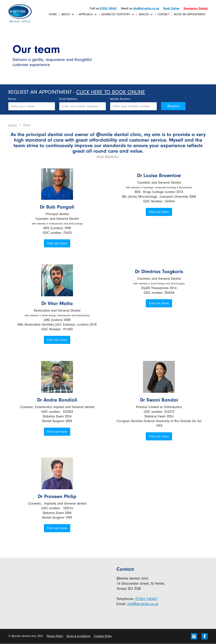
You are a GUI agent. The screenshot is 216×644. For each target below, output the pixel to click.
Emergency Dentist (196, 8)
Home (53, 14)
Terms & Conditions (78, 636)
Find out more (57, 243)
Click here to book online (111, 92)
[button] (68, 14)
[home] (20, 13)
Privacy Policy (55, 636)
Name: (13, 99)
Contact (163, 14)
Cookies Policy (103, 636)
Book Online (171, 8)
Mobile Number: (120, 99)
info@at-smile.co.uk (146, 8)
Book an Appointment (190, 14)
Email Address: (68, 99)
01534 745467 (108, 8)
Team (27, 125)
